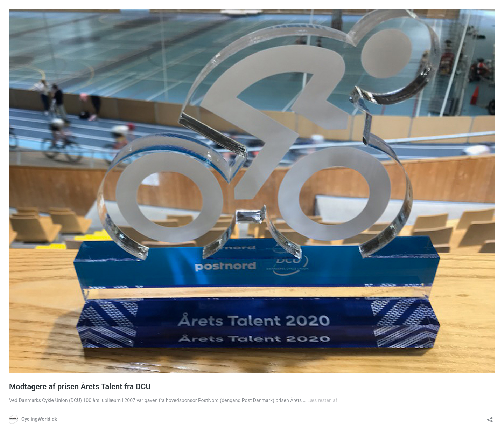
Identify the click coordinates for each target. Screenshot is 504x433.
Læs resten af (323, 400)
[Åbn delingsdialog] (490, 417)
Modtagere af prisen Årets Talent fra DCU (80, 387)
